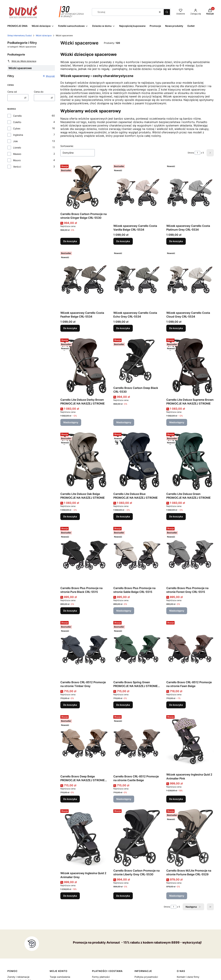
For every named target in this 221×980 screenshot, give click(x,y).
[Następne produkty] (193, 907)
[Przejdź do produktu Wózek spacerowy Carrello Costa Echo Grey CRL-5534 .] (137, 280)
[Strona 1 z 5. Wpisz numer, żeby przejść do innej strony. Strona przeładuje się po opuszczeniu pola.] (197, 153)
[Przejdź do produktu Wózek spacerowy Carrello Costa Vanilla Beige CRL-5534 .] (137, 193)
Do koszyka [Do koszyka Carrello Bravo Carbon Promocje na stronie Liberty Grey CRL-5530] (123, 896)
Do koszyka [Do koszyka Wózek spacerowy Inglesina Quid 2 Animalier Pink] (176, 799)
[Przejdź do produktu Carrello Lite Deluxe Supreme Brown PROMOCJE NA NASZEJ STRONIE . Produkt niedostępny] (190, 367)
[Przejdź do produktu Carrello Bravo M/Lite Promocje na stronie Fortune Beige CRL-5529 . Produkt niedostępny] (190, 838)
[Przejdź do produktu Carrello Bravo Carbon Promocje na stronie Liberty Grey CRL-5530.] (137, 838)
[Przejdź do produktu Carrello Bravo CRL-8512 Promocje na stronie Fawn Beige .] (190, 649)
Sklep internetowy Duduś (20, 35)
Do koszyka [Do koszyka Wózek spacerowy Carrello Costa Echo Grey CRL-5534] (123, 328)
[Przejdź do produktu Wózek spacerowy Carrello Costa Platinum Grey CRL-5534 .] (190, 193)
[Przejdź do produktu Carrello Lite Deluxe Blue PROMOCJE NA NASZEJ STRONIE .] (137, 461)
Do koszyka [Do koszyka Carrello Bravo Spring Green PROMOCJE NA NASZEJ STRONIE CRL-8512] (123, 705)
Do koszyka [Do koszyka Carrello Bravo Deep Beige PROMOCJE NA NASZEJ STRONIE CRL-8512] (70, 799)
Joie (15, 141)
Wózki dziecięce (44, 35)
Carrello (17, 116)
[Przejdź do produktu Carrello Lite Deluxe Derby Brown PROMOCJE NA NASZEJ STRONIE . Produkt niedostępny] (84, 367)
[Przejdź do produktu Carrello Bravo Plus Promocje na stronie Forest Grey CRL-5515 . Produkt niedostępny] (190, 555)
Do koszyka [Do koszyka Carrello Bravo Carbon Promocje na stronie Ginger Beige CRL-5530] (70, 241)
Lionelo (17, 148)
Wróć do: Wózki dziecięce (22, 61)
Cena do (39, 92)
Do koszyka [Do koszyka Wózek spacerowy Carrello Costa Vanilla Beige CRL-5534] (123, 241)
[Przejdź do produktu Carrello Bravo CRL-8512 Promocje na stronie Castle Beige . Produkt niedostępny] (137, 743)
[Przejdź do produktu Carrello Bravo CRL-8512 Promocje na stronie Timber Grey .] (84, 649)
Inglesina (18, 135)
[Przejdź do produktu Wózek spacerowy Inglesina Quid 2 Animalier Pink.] (190, 743)
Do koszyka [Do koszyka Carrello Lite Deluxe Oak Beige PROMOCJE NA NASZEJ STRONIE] (70, 516)
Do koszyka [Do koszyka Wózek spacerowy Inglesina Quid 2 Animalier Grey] (70, 896)
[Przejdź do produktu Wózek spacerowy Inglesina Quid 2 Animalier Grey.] (84, 839)
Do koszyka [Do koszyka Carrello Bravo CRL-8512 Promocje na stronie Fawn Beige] (176, 705)
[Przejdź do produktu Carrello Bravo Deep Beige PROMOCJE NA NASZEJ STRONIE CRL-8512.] (84, 743)
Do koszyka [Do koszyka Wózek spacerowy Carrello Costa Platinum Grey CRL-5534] (176, 241)
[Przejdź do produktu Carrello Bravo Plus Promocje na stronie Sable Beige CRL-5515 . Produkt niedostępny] (137, 555)
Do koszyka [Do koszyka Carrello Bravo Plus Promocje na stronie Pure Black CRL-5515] (70, 611)
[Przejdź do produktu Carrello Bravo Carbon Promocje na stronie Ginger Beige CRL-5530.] (84, 187)
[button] (167, 12)
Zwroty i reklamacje (18, 977)
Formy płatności (101, 977)
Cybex (17, 128)
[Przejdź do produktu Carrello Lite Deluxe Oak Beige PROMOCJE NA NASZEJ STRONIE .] (84, 461)
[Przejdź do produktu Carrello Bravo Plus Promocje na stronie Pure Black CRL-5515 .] (84, 555)
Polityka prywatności (146, 977)
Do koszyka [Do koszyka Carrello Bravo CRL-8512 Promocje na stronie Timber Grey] (70, 705)
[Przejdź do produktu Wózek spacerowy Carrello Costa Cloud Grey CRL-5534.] (190, 280)
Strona (191, 153)
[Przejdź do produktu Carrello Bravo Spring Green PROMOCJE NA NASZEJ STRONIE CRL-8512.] (137, 649)
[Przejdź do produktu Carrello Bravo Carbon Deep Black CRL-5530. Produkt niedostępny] (137, 361)
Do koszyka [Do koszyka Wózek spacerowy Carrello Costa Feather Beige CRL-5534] (70, 328)
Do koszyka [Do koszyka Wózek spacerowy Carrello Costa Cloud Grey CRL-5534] (176, 328)
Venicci (17, 167)
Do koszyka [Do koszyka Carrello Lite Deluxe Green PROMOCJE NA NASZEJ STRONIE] (176, 516)
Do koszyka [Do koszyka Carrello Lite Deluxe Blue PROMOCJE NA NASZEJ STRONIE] (123, 516)
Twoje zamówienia (60, 977)
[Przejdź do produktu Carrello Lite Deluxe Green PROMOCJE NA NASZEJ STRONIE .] (190, 461)
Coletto (17, 122)
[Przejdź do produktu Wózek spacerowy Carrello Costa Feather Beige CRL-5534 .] (84, 280)
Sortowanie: (67, 146)
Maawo (17, 154)
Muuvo (17, 160)
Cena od (12, 92)
